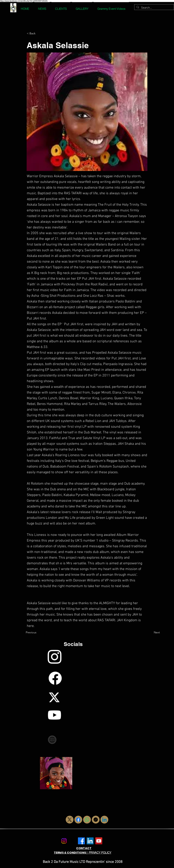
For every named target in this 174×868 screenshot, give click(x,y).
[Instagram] (64, 841)
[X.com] (73, 841)
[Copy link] (96, 820)
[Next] (151, 632)
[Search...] (154, 8)
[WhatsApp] (87, 820)
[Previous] (37, 632)
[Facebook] (78, 820)
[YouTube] (99, 841)
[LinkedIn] (104, 820)
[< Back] (39, 33)
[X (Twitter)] (70, 820)
